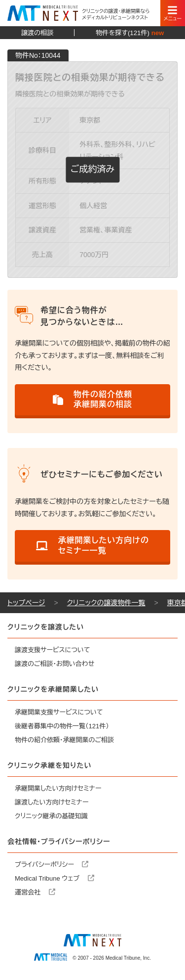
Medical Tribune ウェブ (55, 878)
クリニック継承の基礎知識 (51, 816)
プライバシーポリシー (52, 865)
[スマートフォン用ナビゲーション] (173, 13)
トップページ (26, 603)
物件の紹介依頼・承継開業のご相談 (64, 740)
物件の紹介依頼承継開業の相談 (92, 400)
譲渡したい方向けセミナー (52, 802)
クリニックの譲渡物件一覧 (106, 603)
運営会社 (35, 892)
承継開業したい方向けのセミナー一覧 (92, 545)
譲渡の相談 (37, 33)
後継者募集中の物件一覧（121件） (62, 726)
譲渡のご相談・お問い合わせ (55, 664)
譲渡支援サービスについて (53, 650)
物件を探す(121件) (130, 33)
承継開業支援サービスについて (59, 712)
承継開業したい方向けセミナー (58, 788)
